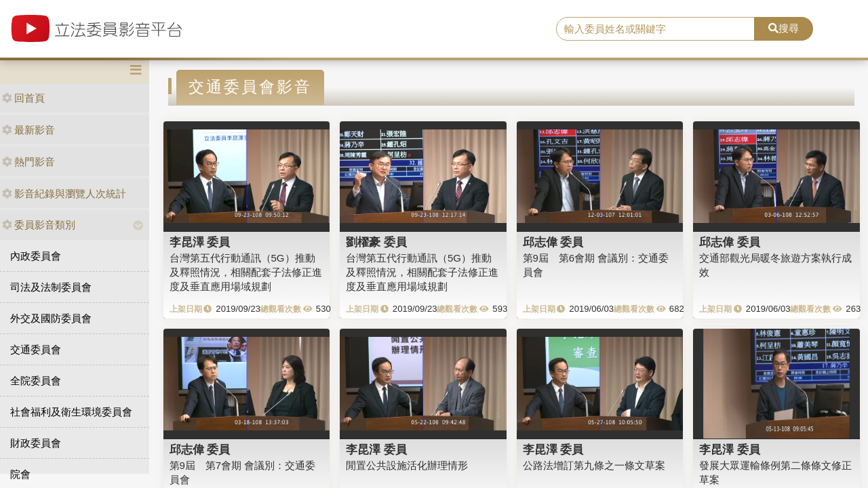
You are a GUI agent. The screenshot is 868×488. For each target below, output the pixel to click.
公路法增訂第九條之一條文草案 (594, 465)
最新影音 (28, 130)
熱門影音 (28, 162)
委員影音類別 (39, 225)
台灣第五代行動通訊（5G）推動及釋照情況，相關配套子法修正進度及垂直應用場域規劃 (246, 272)
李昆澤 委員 (200, 242)
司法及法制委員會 (51, 287)
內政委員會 (36, 256)
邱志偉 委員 (553, 242)
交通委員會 (36, 349)
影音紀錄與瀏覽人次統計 (64, 194)
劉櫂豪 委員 (376, 242)
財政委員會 (36, 443)
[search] (655, 29)
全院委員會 (36, 381)
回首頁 (23, 98)
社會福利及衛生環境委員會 (71, 412)
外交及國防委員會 (51, 318)
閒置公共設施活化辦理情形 (407, 465)
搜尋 (784, 28)
